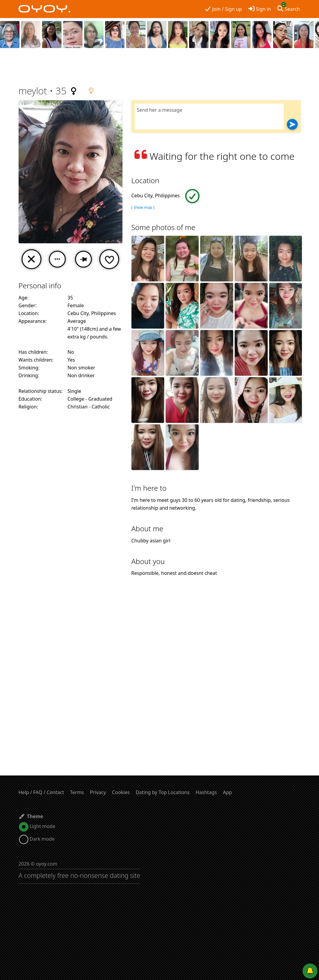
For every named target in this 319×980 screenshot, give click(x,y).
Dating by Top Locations (163, 792)
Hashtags (206, 792)
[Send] (292, 124)
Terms (77, 792)
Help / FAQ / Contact (41, 792)
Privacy (98, 792)
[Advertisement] (160, 68)
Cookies (121, 792)
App (227, 792)
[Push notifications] (310, 971)
